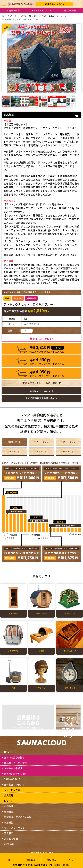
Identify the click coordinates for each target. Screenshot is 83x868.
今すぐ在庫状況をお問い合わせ (41, 398)
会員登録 (9, 795)
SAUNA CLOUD (12, 779)
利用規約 (9, 822)
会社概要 (9, 812)
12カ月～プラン (41, 442)
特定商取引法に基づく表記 (18, 817)
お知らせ (9, 806)
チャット (72, 857)
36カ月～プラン (14, 452)
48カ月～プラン (41, 452)
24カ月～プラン (68, 442)
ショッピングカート (14, 790)
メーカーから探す (13, 768)
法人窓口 (9, 833)
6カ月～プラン (14, 442)
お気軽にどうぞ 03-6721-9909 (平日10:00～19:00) (41, 865)
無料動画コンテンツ (14, 784)
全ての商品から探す (14, 757)
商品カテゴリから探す (16, 763)
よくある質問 (11, 839)
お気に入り (31, 857)
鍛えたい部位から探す (16, 774)
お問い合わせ (11, 844)
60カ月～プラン (68, 452)
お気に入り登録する (43, 339)
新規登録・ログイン (55, 4)
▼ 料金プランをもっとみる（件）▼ (42, 383)
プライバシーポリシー (16, 828)
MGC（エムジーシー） (33, 324)
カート (11, 857)
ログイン (9, 801)
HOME (7, 752)
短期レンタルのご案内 (41, 391)
